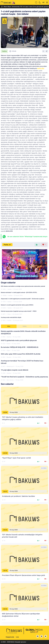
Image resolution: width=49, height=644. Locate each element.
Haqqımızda (10, 637)
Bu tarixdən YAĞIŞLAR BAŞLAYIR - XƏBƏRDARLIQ (20, 347)
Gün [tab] (9, 326)
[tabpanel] (24, 355)
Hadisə (4, 51)
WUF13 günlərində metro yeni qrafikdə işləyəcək (19, 340)
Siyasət (9, 357)
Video (9, 314)
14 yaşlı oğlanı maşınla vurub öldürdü (15, 370)
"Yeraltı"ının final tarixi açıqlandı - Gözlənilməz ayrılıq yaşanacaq (24, 377)
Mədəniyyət (10, 366)
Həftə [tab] (25, 326)
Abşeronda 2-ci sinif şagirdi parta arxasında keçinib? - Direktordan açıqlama (23, 299)
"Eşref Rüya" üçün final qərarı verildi (16, 458)
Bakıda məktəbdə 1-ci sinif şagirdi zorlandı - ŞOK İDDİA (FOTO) (19, 292)
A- (44, 51)
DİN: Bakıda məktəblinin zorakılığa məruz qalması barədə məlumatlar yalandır (23, 286)
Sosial (8, 344)
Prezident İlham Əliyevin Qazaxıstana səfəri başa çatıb (23, 575)
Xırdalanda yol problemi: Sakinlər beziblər (18, 496)
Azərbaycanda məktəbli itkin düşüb (11, 317)
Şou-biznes (10, 380)
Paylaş (7, 245)
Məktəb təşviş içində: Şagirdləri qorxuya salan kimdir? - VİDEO (19, 311)
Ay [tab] (40, 326)
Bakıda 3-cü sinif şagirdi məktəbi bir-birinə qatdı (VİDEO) (17, 305)
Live (17, 637)
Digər (8, 350)
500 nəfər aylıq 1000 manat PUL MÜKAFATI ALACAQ (21, 354)
